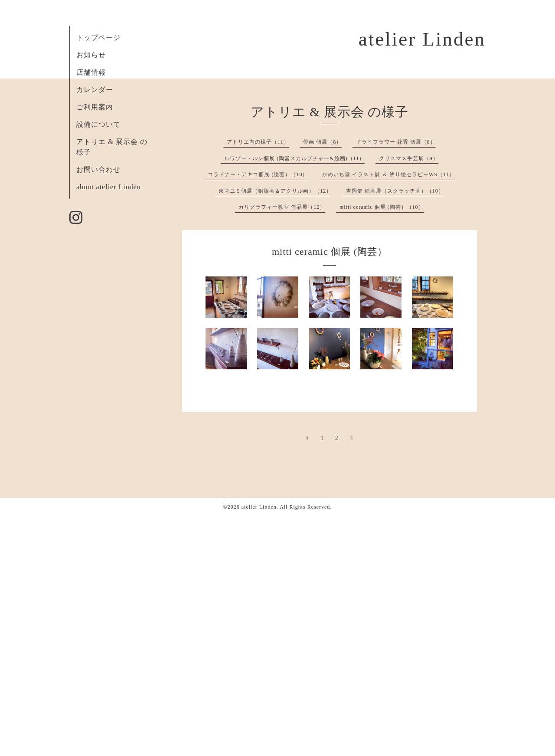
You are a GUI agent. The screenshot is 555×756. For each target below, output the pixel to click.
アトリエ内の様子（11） (258, 142)
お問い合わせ (98, 169)
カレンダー (95, 90)
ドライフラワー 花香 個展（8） (396, 142)
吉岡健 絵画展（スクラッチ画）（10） (395, 191)
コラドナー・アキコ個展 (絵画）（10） (258, 174)
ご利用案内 (95, 107)
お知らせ (91, 55)
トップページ (98, 38)
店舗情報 (91, 72)
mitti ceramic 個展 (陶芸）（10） (382, 207)
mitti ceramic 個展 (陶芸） (330, 251)
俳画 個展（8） (322, 142)
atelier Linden (422, 39)
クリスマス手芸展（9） (409, 158)
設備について (98, 124)
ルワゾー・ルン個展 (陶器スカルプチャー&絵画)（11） (294, 158)
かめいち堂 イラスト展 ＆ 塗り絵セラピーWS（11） (388, 174)
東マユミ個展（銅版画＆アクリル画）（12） (275, 191)
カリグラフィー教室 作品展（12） (282, 207)
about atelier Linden (109, 187)
